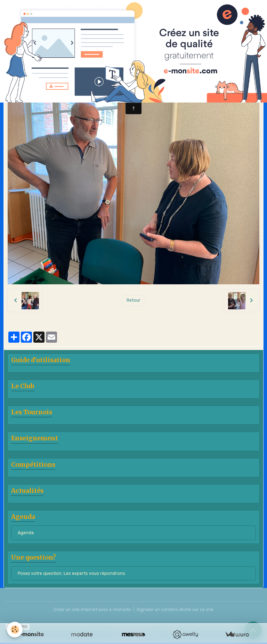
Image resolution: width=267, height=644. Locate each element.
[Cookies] (15, 630)
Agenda (26, 533)
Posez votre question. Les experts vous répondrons (71, 573)
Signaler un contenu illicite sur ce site (175, 610)
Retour (133, 300)
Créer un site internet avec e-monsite (92, 610)
